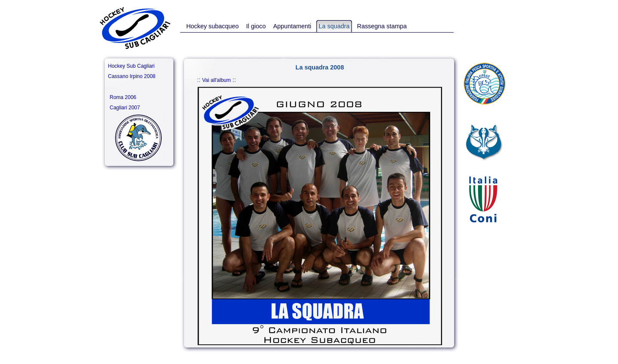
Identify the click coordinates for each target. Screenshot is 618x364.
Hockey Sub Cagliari (132, 66)
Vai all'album (217, 80)
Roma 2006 (123, 97)
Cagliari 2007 (125, 108)
